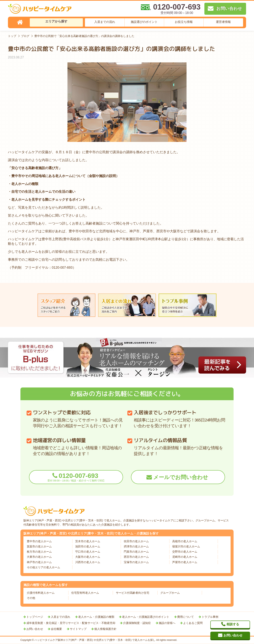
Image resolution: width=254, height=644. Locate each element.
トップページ (35, 617)
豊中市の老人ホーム (39, 541)
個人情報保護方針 (105, 629)
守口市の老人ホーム (88, 552)
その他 (31, 598)
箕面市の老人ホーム (39, 546)
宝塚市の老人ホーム (136, 562)
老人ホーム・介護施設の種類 (96, 617)
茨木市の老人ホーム (88, 541)
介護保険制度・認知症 (137, 623)
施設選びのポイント (144, 22)
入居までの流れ (105, 22)
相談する (233, 624)
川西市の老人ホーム (88, 562)
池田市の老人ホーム (88, 546)
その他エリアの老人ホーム (43, 567)
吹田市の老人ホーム (136, 541)
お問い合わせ (35, 629)
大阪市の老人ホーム (88, 557)
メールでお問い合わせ (181, 477)
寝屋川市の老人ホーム (186, 546)
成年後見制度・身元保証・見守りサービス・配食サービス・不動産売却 (71, 623)
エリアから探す (56, 21)
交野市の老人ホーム (185, 552)
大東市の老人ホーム (39, 557)
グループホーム (170, 593)
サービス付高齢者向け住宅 (133, 593)
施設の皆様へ (167, 623)
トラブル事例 (210, 617)
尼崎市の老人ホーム (185, 557)
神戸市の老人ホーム (39, 562)
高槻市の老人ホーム (185, 541)
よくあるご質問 (193, 623)
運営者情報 (223, 22)
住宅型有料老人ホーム (85, 593)
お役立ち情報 (184, 22)
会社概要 (56, 629)
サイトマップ (78, 629)
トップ (12, 36)
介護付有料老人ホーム (41, 593)
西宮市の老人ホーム (136, 557)
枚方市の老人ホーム (39, 552)
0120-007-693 (76, 477)
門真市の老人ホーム (136, 552)
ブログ (25, 36)
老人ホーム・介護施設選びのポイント (146, 617)
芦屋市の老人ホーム (185, 562)
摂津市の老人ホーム (136, 546)
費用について (186, 617)
